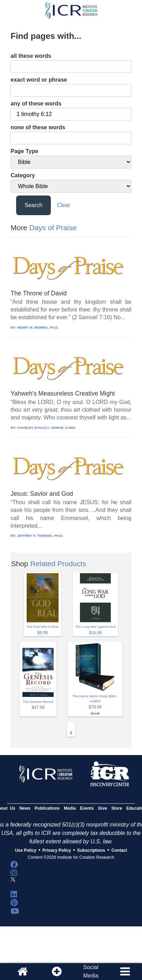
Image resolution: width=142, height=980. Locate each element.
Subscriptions (91, 850)
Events (87, 808)
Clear (63, 205)
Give (103, 808)
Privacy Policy (57, 850)
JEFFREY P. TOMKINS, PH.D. (40, 536)
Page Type (24, 151)
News (25, 808)
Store (117, 808)
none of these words (38, 127)
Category (23, 175)
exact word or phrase (39, 80)
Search (33, 205)
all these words (31, 56)
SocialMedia (91, 971)
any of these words (36, 104)
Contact (119, 850)
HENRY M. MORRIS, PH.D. (38, 327)
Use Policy (26, 850)
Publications (47, 808)
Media (70, 808)
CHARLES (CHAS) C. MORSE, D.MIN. (47, 428)
